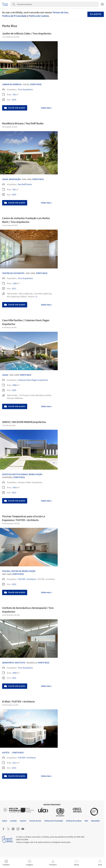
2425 (15, 488)
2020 (14, 390)
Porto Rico (36, 84)
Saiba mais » (47, 108)
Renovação (15, 179)
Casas (5, 179)
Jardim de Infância (12, 84)
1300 (15, 283)
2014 (14, 768)
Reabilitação (35, 474)
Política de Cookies (39, 16)
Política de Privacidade (14, 16)
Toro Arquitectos (25, 90)
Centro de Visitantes (13, 273)
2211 (15, 763)
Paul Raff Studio (25, 184)
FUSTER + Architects (27, 579)
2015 (14, 493)
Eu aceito (96, 14)
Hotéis (6, 753)
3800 (15, 385)
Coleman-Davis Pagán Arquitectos (33, 380)
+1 (36, 297)
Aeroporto (8, 663)
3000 (15, 673)
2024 (14, 100)
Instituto (20, 663)
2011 (14, 289)
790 (14, 95)
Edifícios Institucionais (15, 474)
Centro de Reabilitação (23, 571)
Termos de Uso (60, 12)
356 (14, 189)
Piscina (6, 571)
